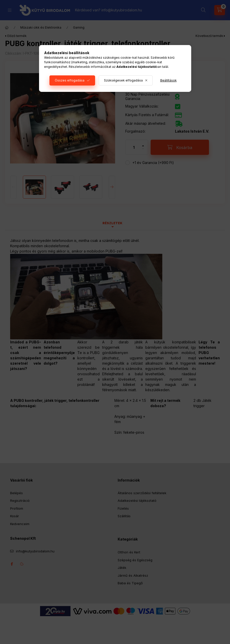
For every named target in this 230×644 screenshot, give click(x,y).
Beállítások (169, 80)
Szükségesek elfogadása (123, 80)
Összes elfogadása (70, 80)
